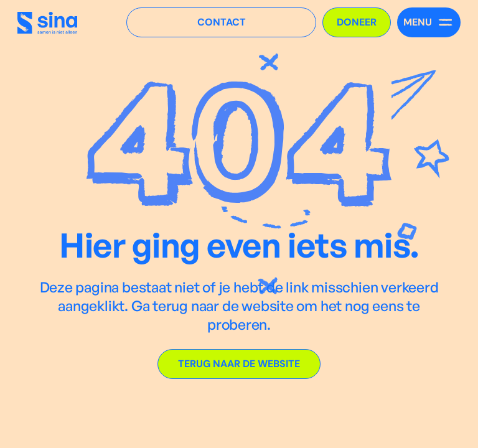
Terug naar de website (239, 364)
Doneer (357, 22)
